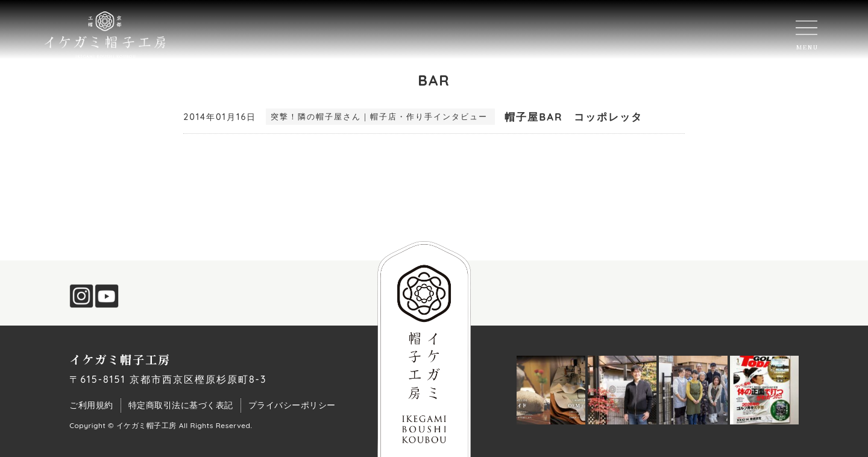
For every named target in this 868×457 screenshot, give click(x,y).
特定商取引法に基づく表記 (181, 405)
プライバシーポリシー (292, 405)
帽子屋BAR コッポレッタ (574, 117)
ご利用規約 (91, 405)
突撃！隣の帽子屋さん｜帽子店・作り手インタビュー (379, 116)
